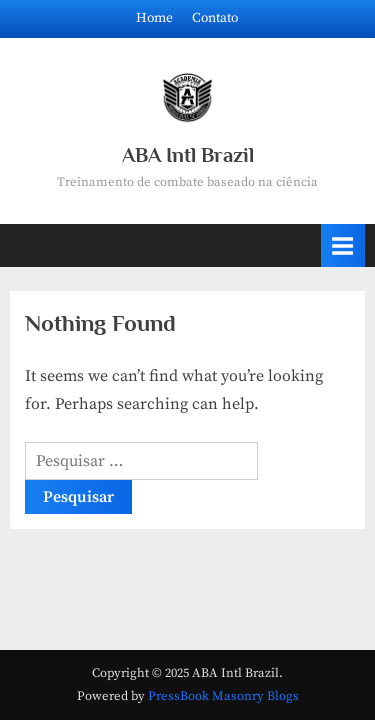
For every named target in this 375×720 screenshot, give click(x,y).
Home (154, 18)
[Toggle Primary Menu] (343, 245)
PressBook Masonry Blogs (223, 696)
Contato (215, 18)
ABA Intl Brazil (188, 155)
